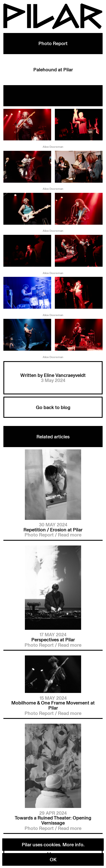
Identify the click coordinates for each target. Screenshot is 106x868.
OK (53, 859)
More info (73, 844)
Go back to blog (53, 407)
